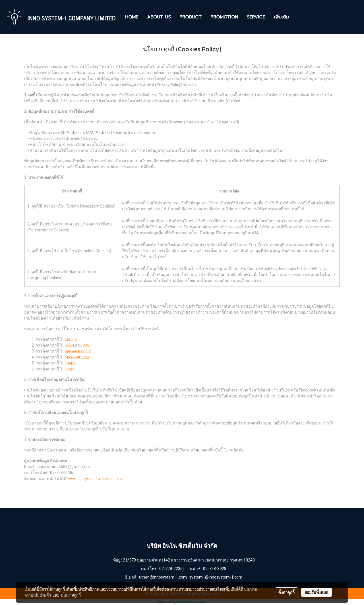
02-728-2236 (171, 569)
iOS (86, 345)
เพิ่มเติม (281, 17)
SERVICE (256, 17)
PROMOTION (224, 17)
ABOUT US (159, 17)
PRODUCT (191, 17)
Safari (69, 345)
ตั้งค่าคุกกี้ (287, 592)
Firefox (70, 363)
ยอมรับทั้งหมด (317, 592)
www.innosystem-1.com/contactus (95, 479)
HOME (132, 17)
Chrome (71, 339)
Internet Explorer (78, 351)
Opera (69, 369)
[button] (298, 17)
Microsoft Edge (77, 357)
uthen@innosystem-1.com (163, 577)
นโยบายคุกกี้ (71, 595)
